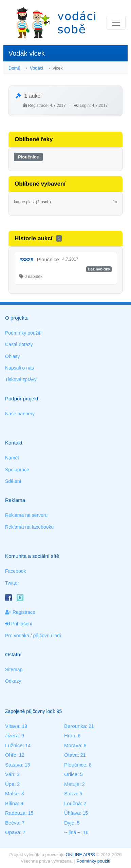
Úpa (10, 784)
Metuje (72, 784)
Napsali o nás (20, 368)
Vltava (12, 726)
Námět (12, 458)
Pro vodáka (17, 636)
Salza (71, 794)
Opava (13, 832)
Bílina (12, 803)
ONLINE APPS (80, 855)
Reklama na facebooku (29, 527)
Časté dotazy (19, 344)
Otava (71, 755)
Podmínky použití (23, 333)
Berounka (75, 726)
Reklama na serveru (26, 515)
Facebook (15, 571)
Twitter (12, 583)
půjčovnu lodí (47, 636)
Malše (12, 794)
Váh (10, 774)
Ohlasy (13, 356)
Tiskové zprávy (21, 379)
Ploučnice (28, 157)
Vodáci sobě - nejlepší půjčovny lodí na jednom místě (56, 23)
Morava (73, 745)
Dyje (69, 823)
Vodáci (36, 68)
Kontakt (14, 443)
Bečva (12, 823)
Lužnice (14, 745)
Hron (70, 735)
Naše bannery (20, 414)
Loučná (72, 803)
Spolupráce (17, 470)
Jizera (12, 735)
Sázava (14, 765)
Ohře (11, 755)
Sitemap (14, 669)
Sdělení (13, 481)
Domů (14, 68)
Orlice (71, 774)
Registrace (20, 612)
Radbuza (15, 813)
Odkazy (13, 681)
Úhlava (72, 813)
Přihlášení (19, 624)
